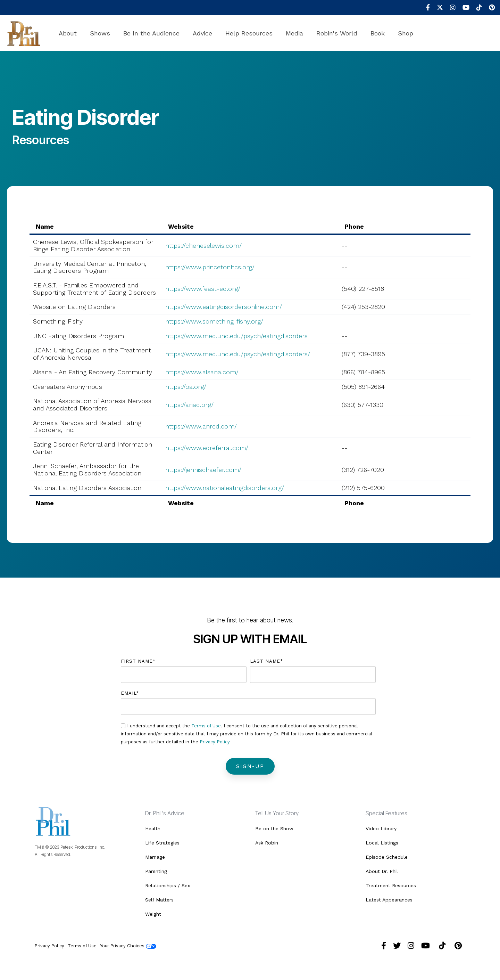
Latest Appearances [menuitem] (389, 900)
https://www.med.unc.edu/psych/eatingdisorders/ (238, 354)
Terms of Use (206, 726)
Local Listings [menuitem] (382, 843)
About (68, 33)
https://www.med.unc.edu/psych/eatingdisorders (236, 336)
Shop (406, 33)
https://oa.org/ (186, 387)
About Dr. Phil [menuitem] (382, 871)
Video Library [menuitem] (381, 828)
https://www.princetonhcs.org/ (210, 267)
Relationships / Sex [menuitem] (168, 885)
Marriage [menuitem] (155, 857)
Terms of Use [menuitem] (82, 946)
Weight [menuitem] (153, 914)
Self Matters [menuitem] (159, 900)
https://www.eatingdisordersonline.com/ (224, 307)
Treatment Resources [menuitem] (391, 885)
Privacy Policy (215, 742)
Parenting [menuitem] (156, 871)
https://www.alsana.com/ (202, 372)
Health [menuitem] (153, 828)
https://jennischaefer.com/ (203, 470)
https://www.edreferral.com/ (207, 448)
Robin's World (337, 33)
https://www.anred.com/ (201, 426)
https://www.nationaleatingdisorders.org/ (225, 488)
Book (378, 33)
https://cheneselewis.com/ (203, 246)
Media (294, 33)
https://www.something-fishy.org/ (214, 321)
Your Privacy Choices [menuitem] (128, 946)
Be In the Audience (151, 33)
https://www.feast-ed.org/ (203, 289)
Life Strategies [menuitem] (162, 843)
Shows (100, 33)
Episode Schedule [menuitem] (387, 857)
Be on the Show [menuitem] (274, 828)
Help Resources (249, 33)
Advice (202, 33)
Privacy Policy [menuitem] (49, 946)
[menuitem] (424, 8)
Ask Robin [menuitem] (267, 843)
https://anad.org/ (189, 405)
